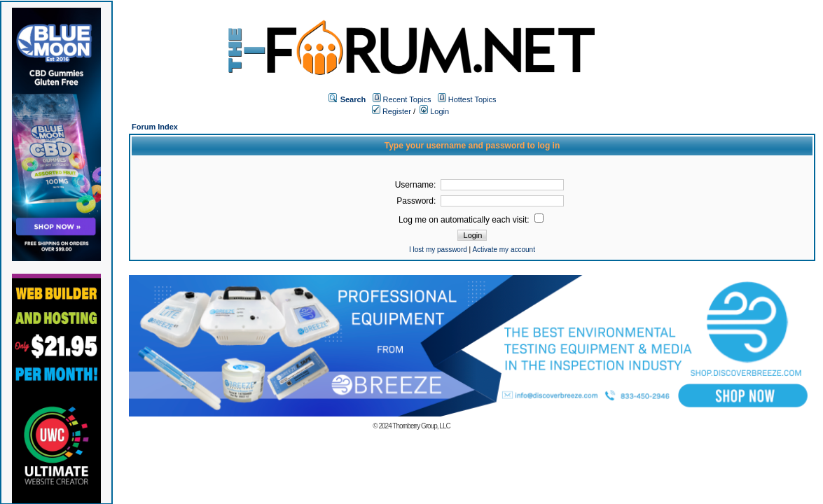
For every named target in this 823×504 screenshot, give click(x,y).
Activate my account (503, 250)
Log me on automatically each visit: (471, 220)
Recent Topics (407, 99)
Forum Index (155, 127)
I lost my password (438, 250)
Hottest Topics (472, 99)
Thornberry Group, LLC (421, 426)
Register (392, 111)
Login (434, 111)
